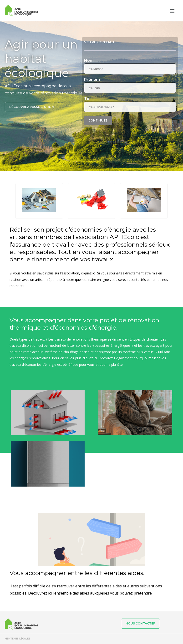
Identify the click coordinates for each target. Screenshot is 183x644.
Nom (89, 61)
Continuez (98, 120)
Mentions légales (18, 639)
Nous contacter (140, 623)
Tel (87, 99)
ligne (105, 280)
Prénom (92, 80)
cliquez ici (88, 273)
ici (95, 358)
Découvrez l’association (32, 107)
